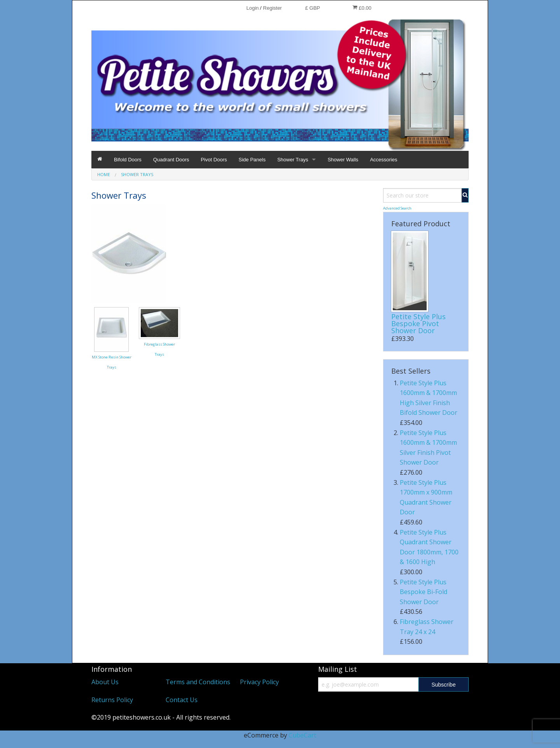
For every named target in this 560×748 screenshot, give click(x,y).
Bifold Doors (128, 160)
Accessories (383, 160)
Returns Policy (112, 700)
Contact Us (182, 700)
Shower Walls (343, 160)
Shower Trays (293, 160)
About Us (105, 682)
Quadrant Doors (171, 160)
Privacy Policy (259, 682)
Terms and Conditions (198, 682)
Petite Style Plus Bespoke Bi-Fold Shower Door (423, 592)
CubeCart (302, 735)
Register (272, 8)
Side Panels (252, 160)
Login (252, 8)
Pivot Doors (214, 160)
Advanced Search (397, 208)
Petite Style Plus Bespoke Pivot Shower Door (418, 323)
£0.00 (362, 8)
